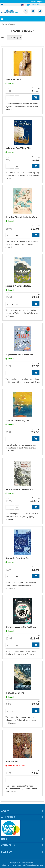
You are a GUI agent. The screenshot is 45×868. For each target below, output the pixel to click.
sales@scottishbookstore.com (3, 4)
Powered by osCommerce (34, 865)
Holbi (24, 865)
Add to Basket (36, 97)
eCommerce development (11, 865)
